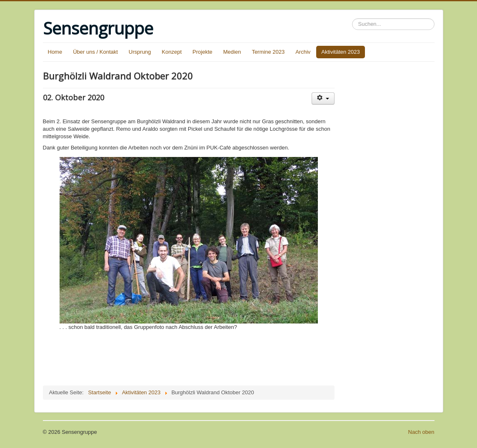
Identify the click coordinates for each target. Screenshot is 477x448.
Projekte (202, 52)
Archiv (303, 52)
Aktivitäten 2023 (341, 52)
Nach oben (421, 432)
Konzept (172, 52)
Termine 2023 (268, 52)
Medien (232, 52)
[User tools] (323, 98)
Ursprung (140, 52)
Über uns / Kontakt (95, 52)
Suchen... (352, 19)
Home (55, 52)
